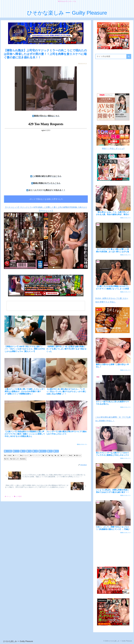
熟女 (56, 451)
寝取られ (42, 451)
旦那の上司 (15, 459)
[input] (113, 56)
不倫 (29, 451)
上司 (23, 451)
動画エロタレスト (82, 444)
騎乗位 (23, 459)
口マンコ (64, 456)
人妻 (35, 451)
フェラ (16, 451)
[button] (129, 56)
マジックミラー (36, 456)
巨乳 (50, 451)
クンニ (16, 456)
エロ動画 (8, 451)
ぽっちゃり (25, 456)
